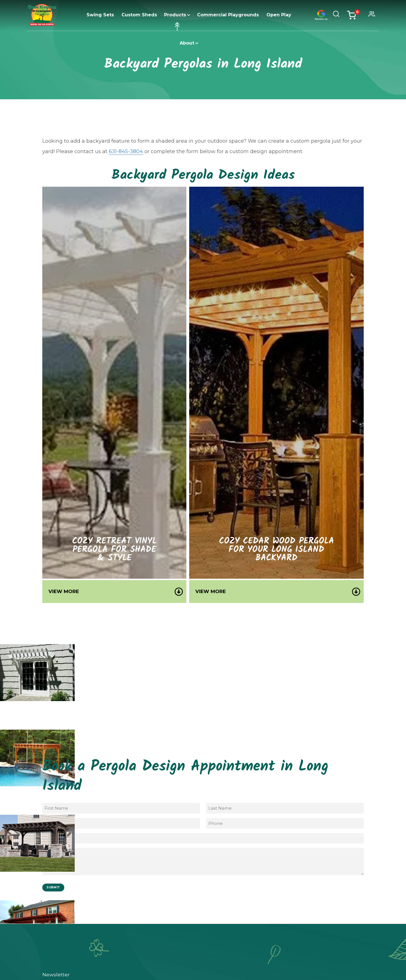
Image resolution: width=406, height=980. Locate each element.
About (187, 43)
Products (175, 15)
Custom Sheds (139, 15)
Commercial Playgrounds (228, 15)
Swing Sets (100, 15)
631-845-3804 (126, 151)
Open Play (279, 15)
